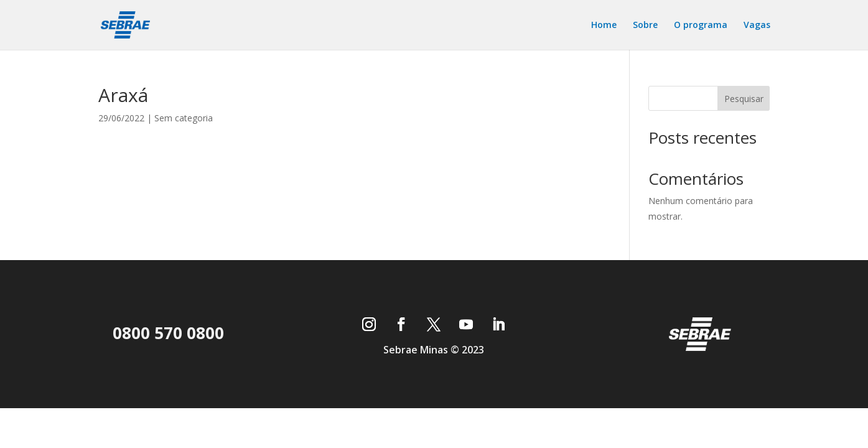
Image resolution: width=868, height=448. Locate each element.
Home (604, 26)
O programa (701, 26)
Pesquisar (744, 99)
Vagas (757, 26)
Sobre (645, 26)
